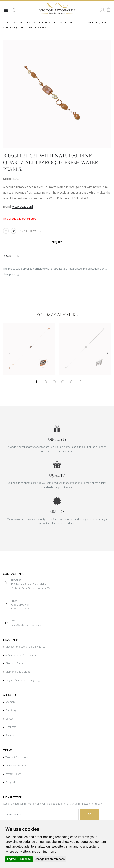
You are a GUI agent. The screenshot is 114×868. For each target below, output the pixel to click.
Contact (10, 719)
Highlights (11, 727)
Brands (10, 735)
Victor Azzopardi (23, 206)
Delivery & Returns (16, 765)
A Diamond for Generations (21, 655)
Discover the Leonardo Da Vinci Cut (26, 647)
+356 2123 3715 (20, 608)
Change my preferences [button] (50, 859)
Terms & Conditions (17, 757)
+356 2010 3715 (20, 605)
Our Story (11, 710)
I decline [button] (25, 859)
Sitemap (10, 702)
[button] (14, 12)
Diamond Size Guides (18, 672)
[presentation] (8, 353)
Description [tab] (11, 256)
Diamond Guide (15, 663)
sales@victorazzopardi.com (27, 625)
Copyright (11, 782)
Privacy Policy (13, 774)
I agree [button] (12, 859)
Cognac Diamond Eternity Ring (23, 680)
